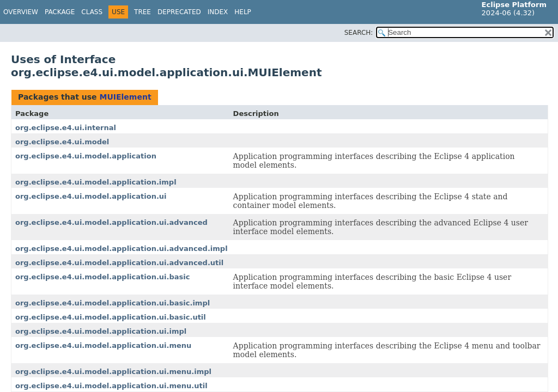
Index (218, 12)
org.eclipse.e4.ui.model (62, 142)
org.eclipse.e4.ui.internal (66, 128)
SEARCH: (359, 33)
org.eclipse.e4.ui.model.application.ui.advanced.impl (122, 249)
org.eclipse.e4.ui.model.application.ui (91, 196)
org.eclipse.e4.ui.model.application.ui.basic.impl (113, 303)
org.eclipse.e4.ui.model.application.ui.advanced (111, 222)
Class (92, 12)
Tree (142, 12)
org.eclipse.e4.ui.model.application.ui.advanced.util (119, 263)
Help (243, 12)
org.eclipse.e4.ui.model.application (86, 156)
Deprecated (179, 12)
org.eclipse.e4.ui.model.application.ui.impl (101, 331)
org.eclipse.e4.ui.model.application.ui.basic (102, 277)
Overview (21, 12)
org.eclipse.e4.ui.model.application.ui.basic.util (111, 317)
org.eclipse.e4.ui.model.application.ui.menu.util (111, 386)
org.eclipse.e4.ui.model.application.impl (96, 182)
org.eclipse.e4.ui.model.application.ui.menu (103, 345)
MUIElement (125, 97)
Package (60, 12)
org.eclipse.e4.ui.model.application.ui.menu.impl (113, 372)
